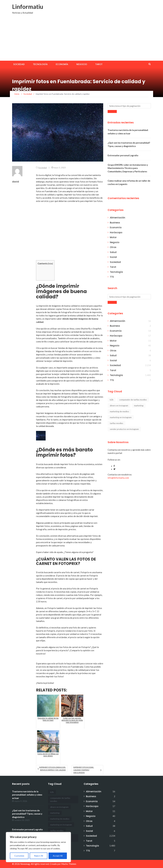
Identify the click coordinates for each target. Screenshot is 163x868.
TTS (112, 277)
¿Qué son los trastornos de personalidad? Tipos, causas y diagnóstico (27, 814)
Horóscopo (116, 232)
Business (115, 223)
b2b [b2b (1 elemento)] (112, 400)
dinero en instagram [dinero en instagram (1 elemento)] (119, 406)
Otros (113, 247)
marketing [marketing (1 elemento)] (139, 406)
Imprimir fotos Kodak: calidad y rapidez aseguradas (84, 770)
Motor (113, 237)
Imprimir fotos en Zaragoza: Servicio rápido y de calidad (52, 769)
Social (113, 257)
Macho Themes (69, 864)
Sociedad (19, 64)
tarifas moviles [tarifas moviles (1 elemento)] (116, 423)
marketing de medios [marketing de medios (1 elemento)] (119, 411)
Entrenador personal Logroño (123, 155)
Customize (19, 856)
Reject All (39, 856)
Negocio (82, 64)
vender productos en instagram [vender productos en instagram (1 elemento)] (124, 429)
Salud (113, 252)
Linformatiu (28, 7)
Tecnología (40, 64)
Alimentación (118, 218)
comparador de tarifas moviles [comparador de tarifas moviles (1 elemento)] (133, 400)
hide (50, 264)
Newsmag (25, 864)
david (16, 182)
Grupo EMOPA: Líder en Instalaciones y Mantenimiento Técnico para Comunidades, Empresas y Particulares (128, 168)
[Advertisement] (81, 39)
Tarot (99, 64)
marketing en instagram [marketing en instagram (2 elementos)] (121, 417)
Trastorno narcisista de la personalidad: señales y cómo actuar (27, 795)
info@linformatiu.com (118, 478)
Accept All (58, 856)
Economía (62, 64)
